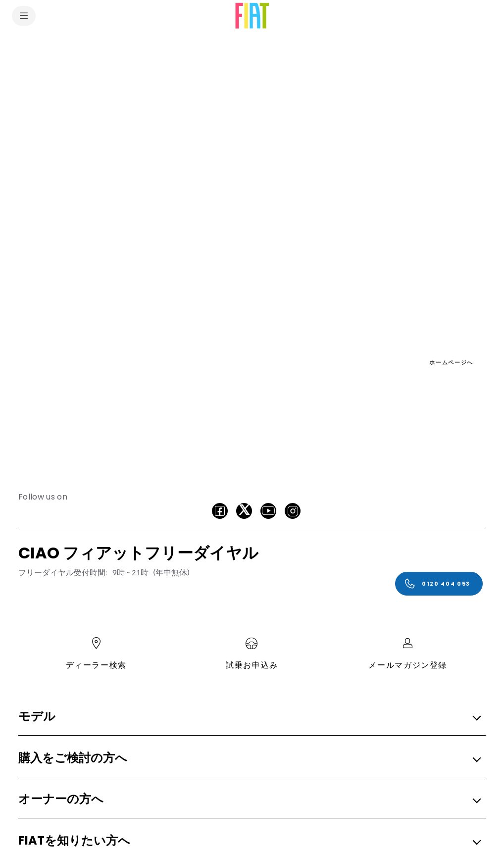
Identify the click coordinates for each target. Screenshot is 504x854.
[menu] (24, 16)
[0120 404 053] (439, 584)
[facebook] (220, 511)
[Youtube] (268, 511)
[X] (244, 511)
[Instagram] (293, 511)
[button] (249, 717)
